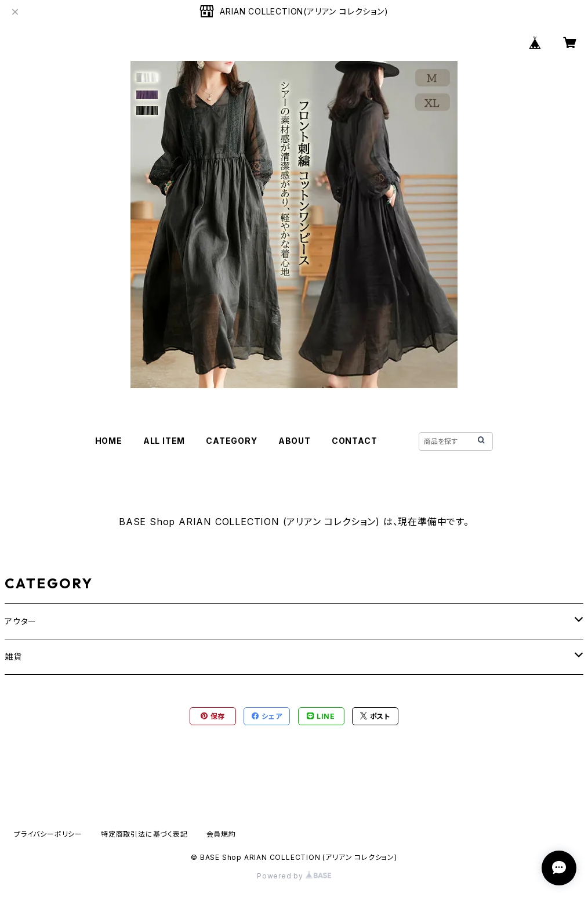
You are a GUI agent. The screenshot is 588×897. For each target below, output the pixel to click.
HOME (109, 441)
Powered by (294, 876)
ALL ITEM (164, 441)
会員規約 (221, 834)
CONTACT (355, 441)
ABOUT (295, 441)
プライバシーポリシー (48, 834)
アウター (21, 621)
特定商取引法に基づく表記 (144, 834)
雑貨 (13, 657)
